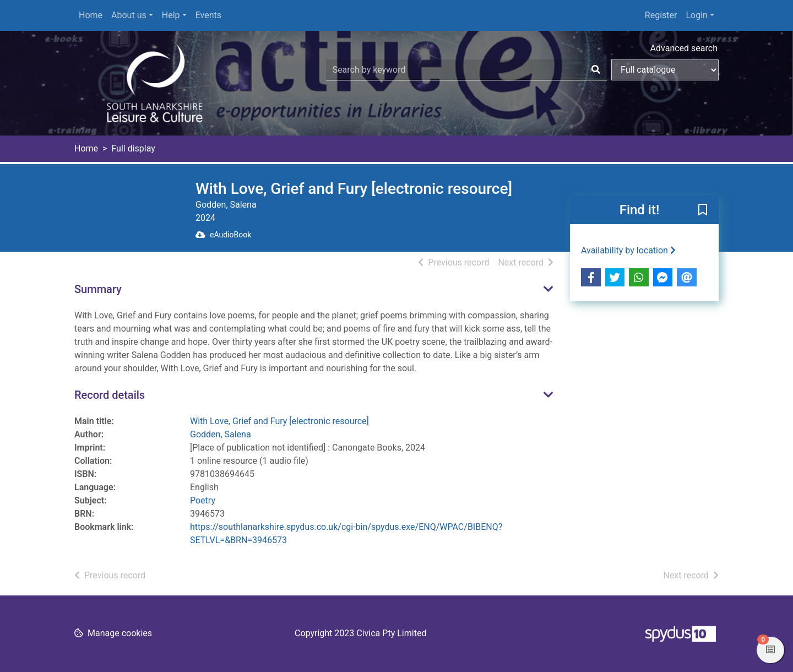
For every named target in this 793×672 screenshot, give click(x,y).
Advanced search (684, 48)
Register (661, 15)
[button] (703, 210)
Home (91, 15)
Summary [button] (98, 289)
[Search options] (665, 70)
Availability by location (628, 250)
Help (171, 15)
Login (696, 15)
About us (129, 15)
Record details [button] (110, 395)
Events (208, 15)
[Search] (596, 70)
